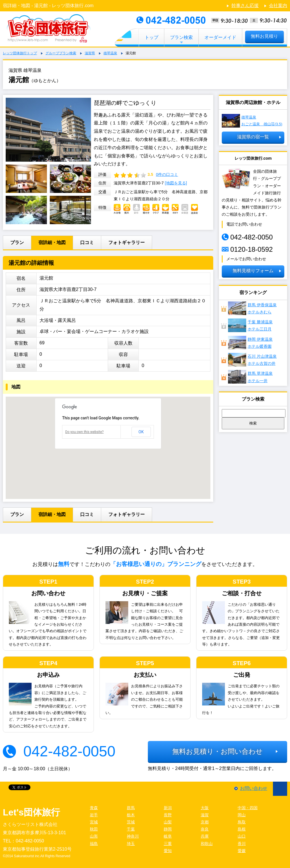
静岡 (168, 829)
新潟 (168, 808)
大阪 (205, 808)
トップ (152, 37)
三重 (168, 844)
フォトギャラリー (127, 243)
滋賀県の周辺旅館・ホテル (253, 102)
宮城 (94, 822)
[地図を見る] (176, 183)
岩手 (94, 815)
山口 (242, 836)
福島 (94, 844)
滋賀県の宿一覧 (253, 137)
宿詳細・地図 (52, 243)
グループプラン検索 (61, 53)
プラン (17, 243)
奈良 (205, 829)
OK (141, 432)
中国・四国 (248, 808)
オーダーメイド (220, 37)
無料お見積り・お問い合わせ (217, 751)
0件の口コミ (167, 174)
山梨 (168, 822)
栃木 (131, 815)
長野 (168, 815)
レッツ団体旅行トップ (20, 53)
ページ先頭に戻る (280, 789)
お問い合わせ (254, 788)
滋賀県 (90, 53)
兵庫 (205, 836)
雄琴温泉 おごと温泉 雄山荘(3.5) (252, 121)
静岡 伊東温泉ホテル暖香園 (250, 343)
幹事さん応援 (245, 6)
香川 (242, 844)
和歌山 (207, 844)
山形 (94, 836)
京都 (205, 822)
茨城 (131, 822)
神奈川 (133, 836)
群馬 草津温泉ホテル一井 (250, 377)
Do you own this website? (85, 432)
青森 (94, 808)
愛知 (168, 851)
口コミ (87, 243)
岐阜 (168, 836)
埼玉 (131, 844)
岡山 (242, 815)
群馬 (131, 808)
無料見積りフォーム (253, 271)
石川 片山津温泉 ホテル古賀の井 (252, 360)
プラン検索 (181, 37)
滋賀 (205, 815)
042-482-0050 (69, 751)
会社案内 (278, 6)
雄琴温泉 (110, 53)
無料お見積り (264, 36)
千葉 (131, 829)
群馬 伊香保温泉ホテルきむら (252, 308)
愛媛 (242, 851)
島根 (242, 829)
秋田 (94, 829)
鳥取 (242, 822)
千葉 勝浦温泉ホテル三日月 (250, 325)
